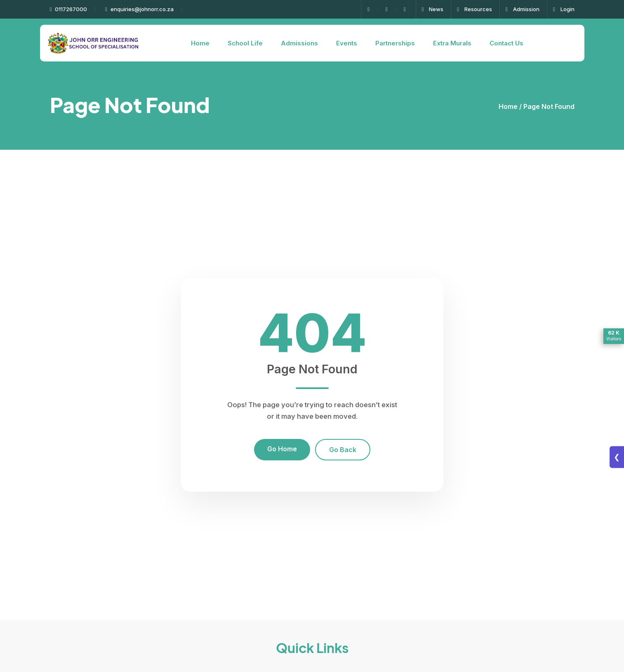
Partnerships (395, 43)
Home (200, 43)
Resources (474, 9)
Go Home (282, 449)
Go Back (343, 450)
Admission (523, 9)
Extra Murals (452, 43)
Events (347, 43)
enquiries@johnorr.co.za (139, 9)
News (433, 9)
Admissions (299, 43)
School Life (245, 43)
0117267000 (69, 9)
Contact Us (506, 43)
